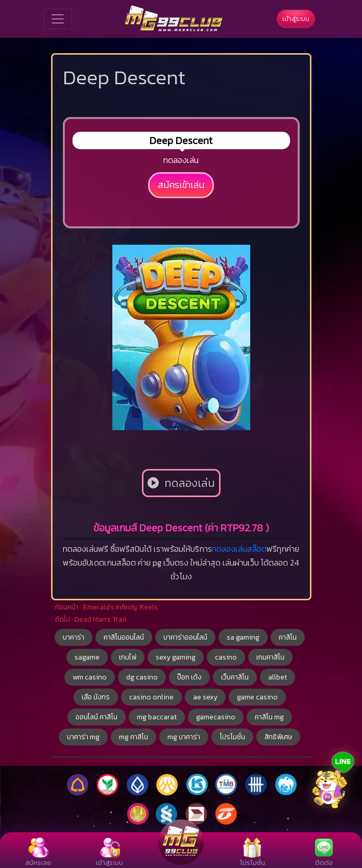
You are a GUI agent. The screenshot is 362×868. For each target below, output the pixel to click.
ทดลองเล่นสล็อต (239, 549)
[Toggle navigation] (58, 19)
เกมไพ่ (128, 657)
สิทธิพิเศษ (278, 737)
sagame (87, 657)
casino (226, 657)
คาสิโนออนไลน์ (124, 637)
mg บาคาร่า (184, 737)
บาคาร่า (74, 637)
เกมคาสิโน (270, 657)
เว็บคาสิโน (235, 677)
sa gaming (243, 637)
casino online (151, 697)
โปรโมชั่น (232, 737)
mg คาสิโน (134, 737)
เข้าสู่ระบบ (296, 19)
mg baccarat (157, 717)
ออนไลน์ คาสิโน (96, 717)
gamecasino (216, 717)
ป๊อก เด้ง (189, 677)
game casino (257, 697)
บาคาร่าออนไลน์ (185, 637)
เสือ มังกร (96, 697)
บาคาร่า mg (83, 737)
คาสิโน (288, 637)
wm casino (90, 677)
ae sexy (205, 697)
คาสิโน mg (269, 717)
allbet (277, 677)
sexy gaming (176, 657)
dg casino (142, 677)
